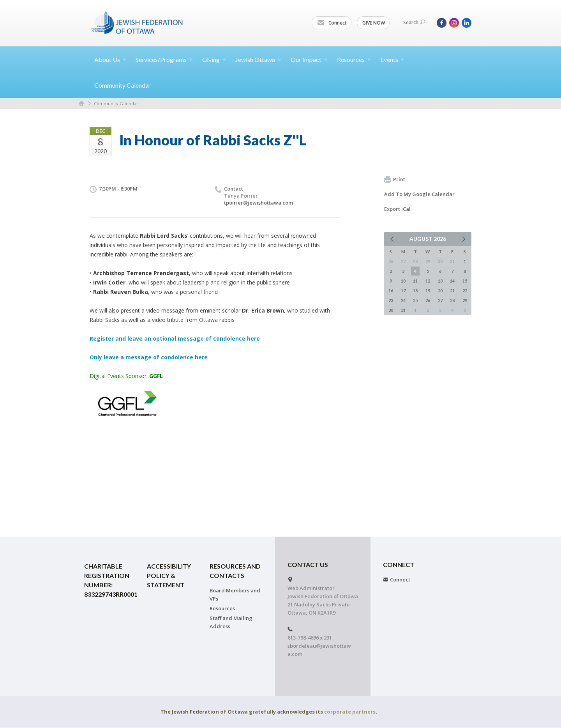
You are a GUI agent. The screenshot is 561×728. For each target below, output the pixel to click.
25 (415, 300)
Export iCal (397, 209)
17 (403, 291)
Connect (332, 23)
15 (465, 281)
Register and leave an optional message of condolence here (175, 338)
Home (81, 103)
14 (452, 281)
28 (452, 300)
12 (428, 281)
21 (452, 291)
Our (309, 59)
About (110, 59)
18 (415, 291)
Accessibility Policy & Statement (169, 575)
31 (403, 310)
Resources (222, 608)
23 (391, 300)
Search (414, 22)
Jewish (258, 59)
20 (440, 291)
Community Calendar (123, 85)
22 (465, 291)
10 (403, 281)
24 (403, 300)
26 (428, 300)
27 (440, 300)
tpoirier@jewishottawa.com (258, 203)
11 (415, 281)
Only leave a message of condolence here (149, 357)
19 (428, 291)
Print (395, 180)
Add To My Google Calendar (419, 194)
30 (391, 310)
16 (391, 291)
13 (440, 281)
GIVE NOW (374, 23)
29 (465, 300)
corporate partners (350, 712)
